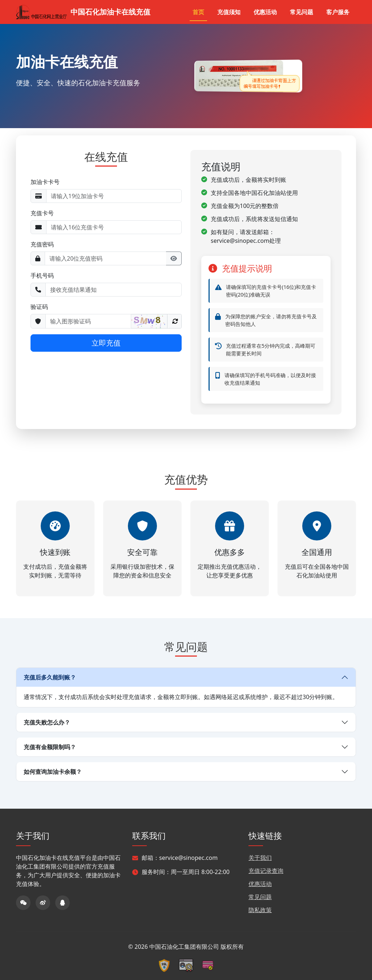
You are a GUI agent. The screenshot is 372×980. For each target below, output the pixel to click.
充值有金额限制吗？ (50, 747)
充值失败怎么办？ (47, 722)
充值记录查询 (266, 871)
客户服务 (338, 12)
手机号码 (42, 275)
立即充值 (106, 343)
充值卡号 (42, 213)
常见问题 (302, 12)
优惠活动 (265, 12)
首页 (198, 12)
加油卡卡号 (45, 182)
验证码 (39, 307)
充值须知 (229, 12)
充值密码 (42, 244)
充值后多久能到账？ (50, 677)
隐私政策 (260, 910)
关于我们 (260, 858)
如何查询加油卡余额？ (53, 772)
